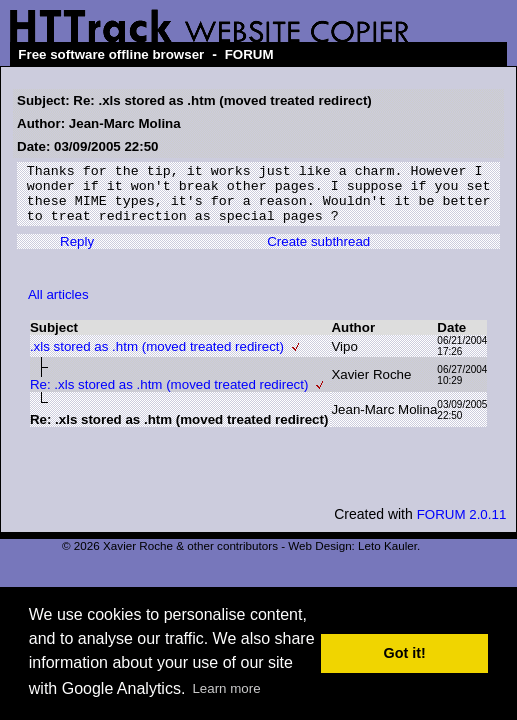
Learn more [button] (226, 688)
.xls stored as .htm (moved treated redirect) (157, 358)
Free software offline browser (111, 54)
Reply (77, 253)
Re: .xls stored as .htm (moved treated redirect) (169, 396)
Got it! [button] (405, 653)
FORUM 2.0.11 (462, 526)
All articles (58, 306)
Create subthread (318, 253)
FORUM (249, 54)
